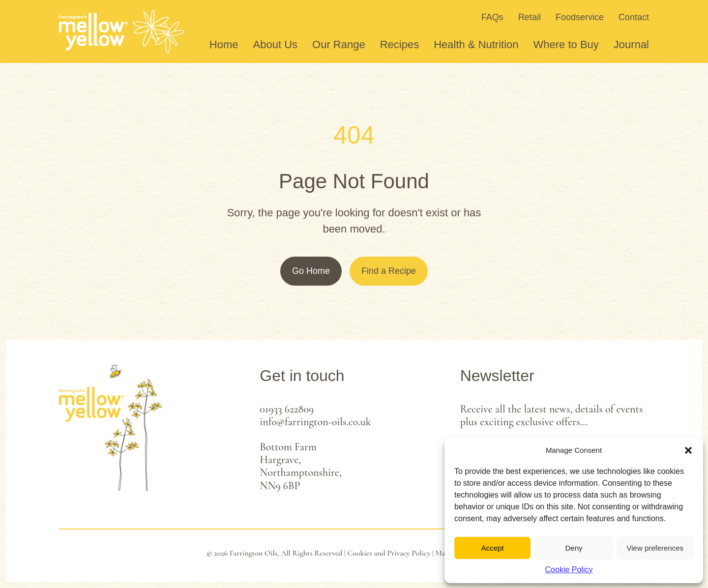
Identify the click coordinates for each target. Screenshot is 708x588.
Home (224, 44)
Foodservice (580, 17)
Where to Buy (566, 44)
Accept (493, 548)
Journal (631, 44)
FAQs (492, 17)
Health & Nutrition (476, 44)
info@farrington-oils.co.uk (315, 422)
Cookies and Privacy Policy (389, 553)
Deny (574, 548)
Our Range (339, 44)
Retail (530, 17)
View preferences (655, 548)
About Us (276, 44)
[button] (688, 450)
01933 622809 (287, 409)
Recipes (399, 44)
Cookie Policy (569, 570)
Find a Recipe (389, 271)
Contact (634, 17)
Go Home (311, 271)
